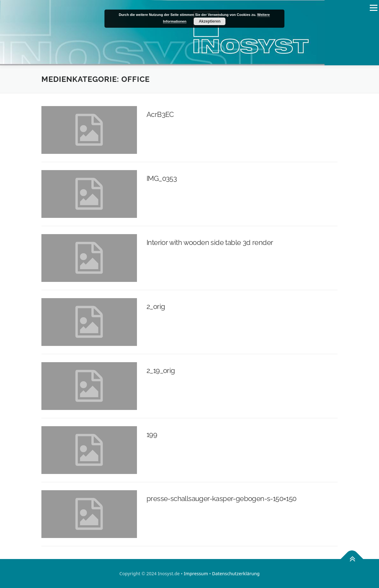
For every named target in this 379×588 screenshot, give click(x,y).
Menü (373, 8)
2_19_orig (161, 370)
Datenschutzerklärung (236, 574)
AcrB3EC (160, 114)
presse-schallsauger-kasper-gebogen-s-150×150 (222, 498)
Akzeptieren (210, 21)
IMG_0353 (162, 178)
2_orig (156, 306)
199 (152, 434)
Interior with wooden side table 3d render (210, 242)
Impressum (196, 574)
